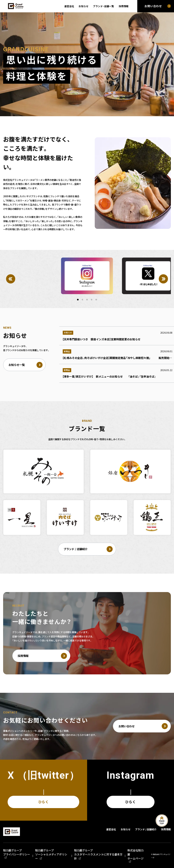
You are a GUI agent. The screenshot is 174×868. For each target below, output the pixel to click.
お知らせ (84, 6)
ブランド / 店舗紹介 (146, 829)
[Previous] (11, 279)
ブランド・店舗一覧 (103, 6)
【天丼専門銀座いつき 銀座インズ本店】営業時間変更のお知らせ (101, 339)
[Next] (163, 279)
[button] (78, 300)
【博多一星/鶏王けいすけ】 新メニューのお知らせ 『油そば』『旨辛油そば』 (109, 376)
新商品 (67, 351)
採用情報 (124, 6)
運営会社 (69, 6)
